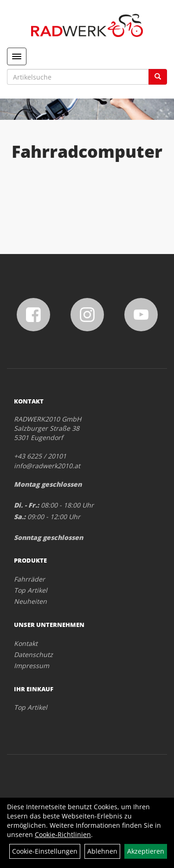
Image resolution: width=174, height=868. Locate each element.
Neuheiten (30, 601)
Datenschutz (33, 654)
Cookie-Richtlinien (63, 834)
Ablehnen (102, 851)
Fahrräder (29, 579)
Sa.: (20, 517)
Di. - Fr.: (26, 505)
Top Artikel (31, 590)
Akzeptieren (146, 851)
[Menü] (17, 56)
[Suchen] (158, 77)
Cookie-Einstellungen (45, 851)
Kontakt (26, 643)
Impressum (32, 666)
